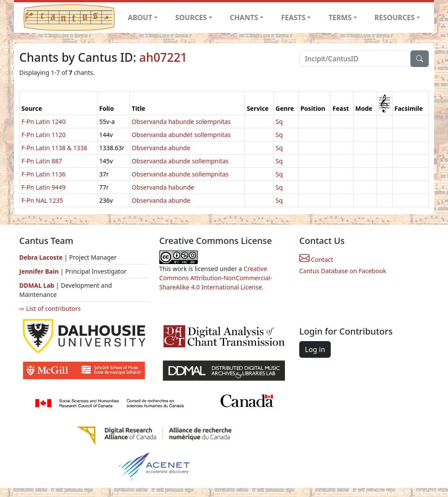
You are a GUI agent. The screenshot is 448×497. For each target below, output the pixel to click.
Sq (279, 122)
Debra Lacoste (41, 257)
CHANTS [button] (244, 18)
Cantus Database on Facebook (343, 271)
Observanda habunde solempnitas (181, 122)
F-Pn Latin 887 (42, 161)
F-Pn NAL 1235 (42, 200)
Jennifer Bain (40, 271)
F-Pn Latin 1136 (44, 174)
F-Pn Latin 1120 (44, 135)
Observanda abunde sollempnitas (180, 161)
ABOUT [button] (140, 18)
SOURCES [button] (191, 18)
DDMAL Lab (37, 285)
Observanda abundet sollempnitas (181, 135)
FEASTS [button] (294, 18)
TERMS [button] (340, 18)
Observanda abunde (161, 148)
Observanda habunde (163, 187)
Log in (315, 349)
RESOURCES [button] (395, 18)
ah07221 (163, 57)
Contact (316, 259)
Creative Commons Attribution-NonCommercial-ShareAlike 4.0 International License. (216, 278)
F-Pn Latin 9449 (44, 187)
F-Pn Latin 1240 (44, 122)
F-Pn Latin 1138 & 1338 (54, 148)
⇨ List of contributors (50, 308)
